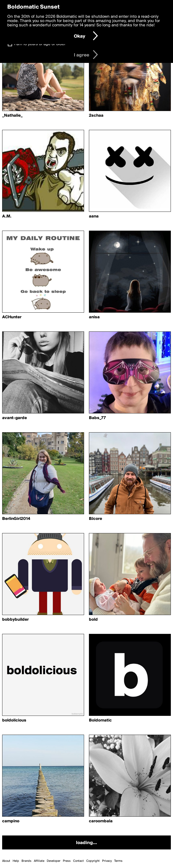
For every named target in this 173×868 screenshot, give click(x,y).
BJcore (95, 519)
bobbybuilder (15, 620)
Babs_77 (97, 418)
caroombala (101, 821)
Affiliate (39, 861)
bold (93, 620)
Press (67, 861)
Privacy (107, 861)
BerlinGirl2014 (16, 519)
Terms (118, 861)
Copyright (93, 861)
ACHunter (12, 317)
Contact (78, 861)
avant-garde (15, 418)
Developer (54, 861)
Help (16, 861)
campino (11, 821)
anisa (94, 317)
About (6, 861)
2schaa (96, 116)
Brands (26, 861)
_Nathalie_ (12, 116)
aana (94, 216)
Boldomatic (100, 720)
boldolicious (14, 720)
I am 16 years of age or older (40, 44)
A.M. (7, 216)
